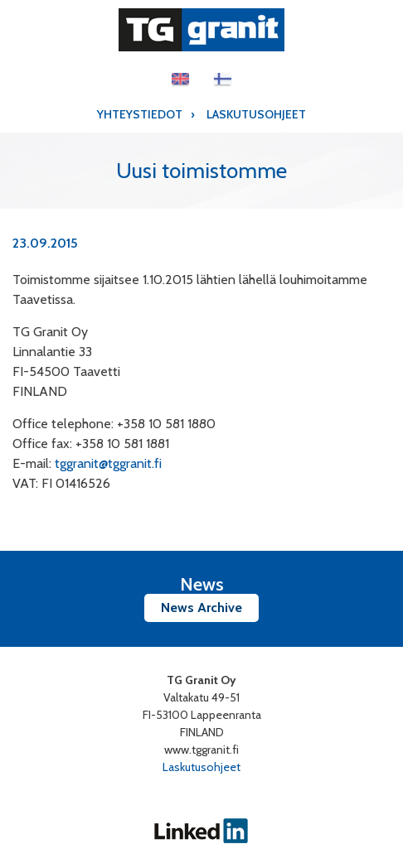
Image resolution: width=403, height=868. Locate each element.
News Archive (201, 608)
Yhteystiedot (140, 114)
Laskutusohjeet (256, 114)
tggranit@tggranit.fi (108, 463)
